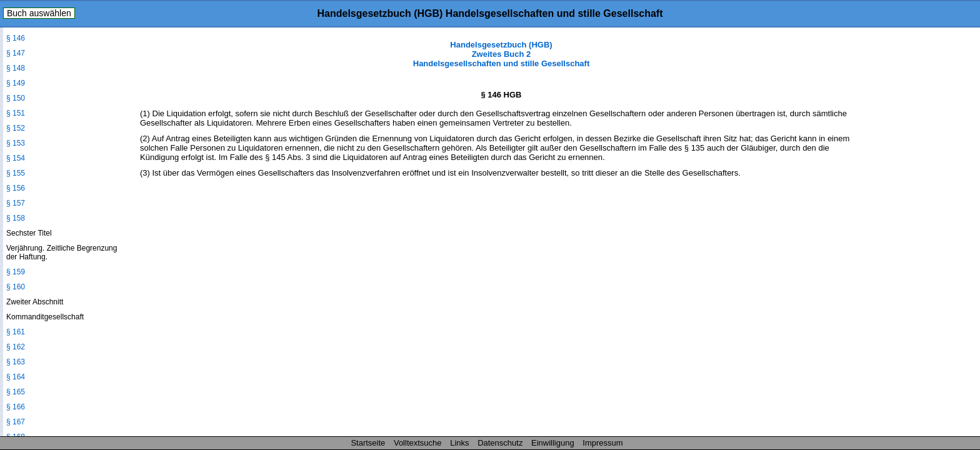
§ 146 (16, 38)
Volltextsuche (418, 443)
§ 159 (16, 272)
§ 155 (16, 173)
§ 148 (16, 68)
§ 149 (16, 83)
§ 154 (16, 158)
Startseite (368, 443)
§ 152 (16, 128)
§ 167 (16, 422)
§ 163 (16, 362)
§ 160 (16, 287)
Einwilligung (553, 443)
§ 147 (16, 53)
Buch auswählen (39, 13)
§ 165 (16, 392)
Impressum (602, 443)
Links (459, 443)
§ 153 (16, 143)
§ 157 (16, 203)
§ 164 (16, 377)
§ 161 (16, 332)
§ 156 (16, 188)
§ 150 (16, 98)
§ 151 (16, 113)
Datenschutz (500, 443)
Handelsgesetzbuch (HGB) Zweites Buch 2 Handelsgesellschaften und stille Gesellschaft (501, 54)
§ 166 (16, 407)
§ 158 (16, 218)
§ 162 (16, 347)
